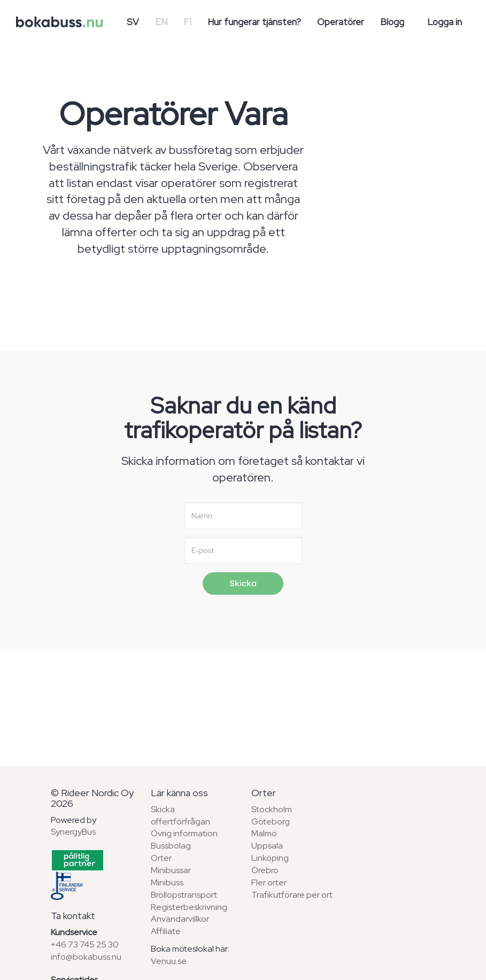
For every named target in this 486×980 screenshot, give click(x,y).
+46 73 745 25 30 (85, 944)
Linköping (270, 858)
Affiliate (166, 931)
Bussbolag (171, 846)
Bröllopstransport (184, 895)
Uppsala (267, 846)
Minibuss (167, 882)
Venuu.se (169, 961)
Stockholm (272, 809)
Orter (161, 858)
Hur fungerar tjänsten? (254, 22)
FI (187, 22)
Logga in (445, 22)
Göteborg (271, 822)
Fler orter (269, 882)
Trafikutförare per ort (292, 895)
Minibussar (171, 870)
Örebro (265, 870)
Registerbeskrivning (189, 907)
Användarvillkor (180, 919)
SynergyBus (73, 832)
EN (161, 22)
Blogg (392, 22)
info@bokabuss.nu (86, 957)
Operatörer (341, 22)
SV (133, 22)
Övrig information (184, 833)
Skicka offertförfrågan (180, 815)
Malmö (264, 833)
